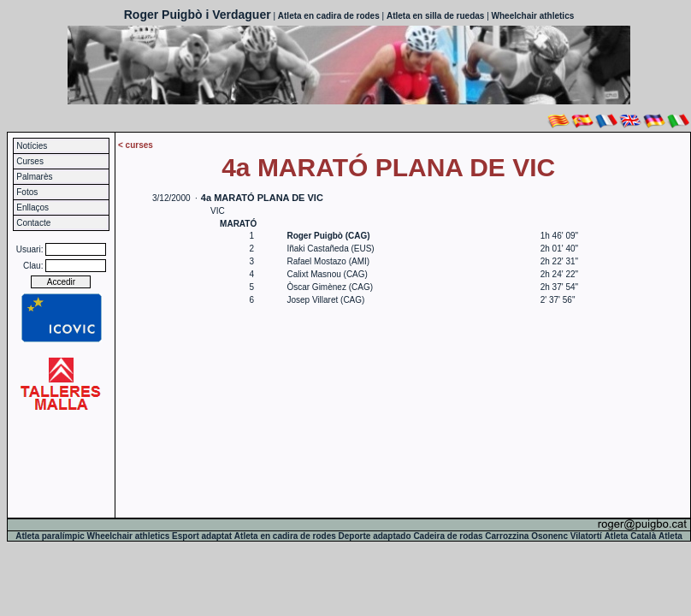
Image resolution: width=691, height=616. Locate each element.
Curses (30, 161)
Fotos (27, 192)
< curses (136, 145)
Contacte (33, 223)
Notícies (32, 146)
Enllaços (32, 207)
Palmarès (34, 177)
